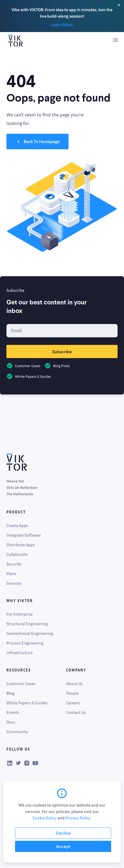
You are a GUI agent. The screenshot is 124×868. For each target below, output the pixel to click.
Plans (11, 574)
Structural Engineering (27, 624)
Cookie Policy (45, 818)
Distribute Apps (21, 545)
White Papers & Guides (27, 703)
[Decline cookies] (63, 833)
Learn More (62, 25)
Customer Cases (21, 684)
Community (17, 732)
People (72, 693)
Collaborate (17, 554)
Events (13, 712)
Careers (73, 703)
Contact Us (76, 712)
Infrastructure (20, 653)
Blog (10, 693)
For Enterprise (20, 614)
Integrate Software (24, 535)
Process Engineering (25, 643)
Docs (11, 722)
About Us (74, 684)
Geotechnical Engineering (30, 633)
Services (14, 583)
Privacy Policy (78, 818)
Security (14, 564)
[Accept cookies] (63, 846)
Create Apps (17, 525)
